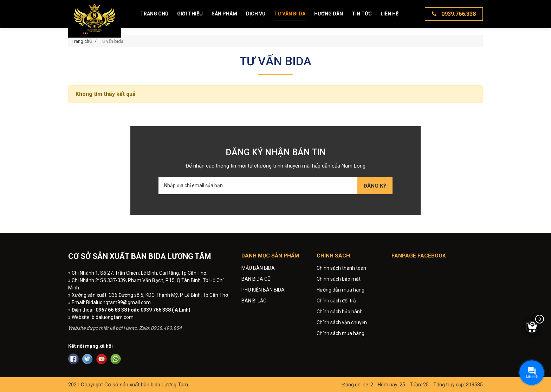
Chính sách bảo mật (339, 279)
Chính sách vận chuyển (342, 322)
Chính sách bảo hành (340, 312)
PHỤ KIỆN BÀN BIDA (263, 290)
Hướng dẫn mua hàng (341, 290)
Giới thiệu (190, 14)
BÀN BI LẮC (254, 301)
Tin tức (362, 14)
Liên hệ (390, 14)
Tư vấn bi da (290, 14)
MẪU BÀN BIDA (258, 268)
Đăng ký (375, 186)
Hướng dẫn (329, 14)
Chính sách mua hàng (341, 333)
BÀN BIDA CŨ (256, 279)
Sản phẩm (224, 14)
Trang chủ (154, 14)
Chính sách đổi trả (336, 301)
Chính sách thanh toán (341, 268)
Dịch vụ (256, 14)
